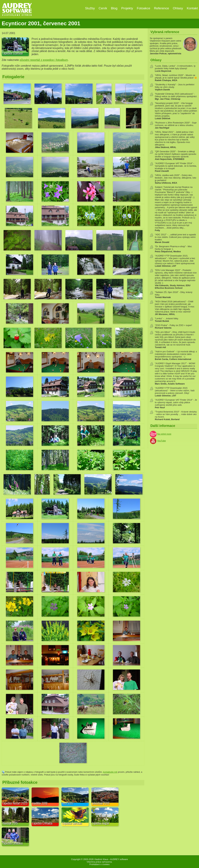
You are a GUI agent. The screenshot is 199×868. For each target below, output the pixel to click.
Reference (162, 8)
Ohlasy (178, 8)
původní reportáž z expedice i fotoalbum (44, 60)
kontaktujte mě (110, 772)
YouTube (161, 441)
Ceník (103, 8)
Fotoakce (144, 8)
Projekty (127, 8)
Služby (90, 8)
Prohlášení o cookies (100, 864)
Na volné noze (164, 434)
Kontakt (192, 8)
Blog (114, 8)
